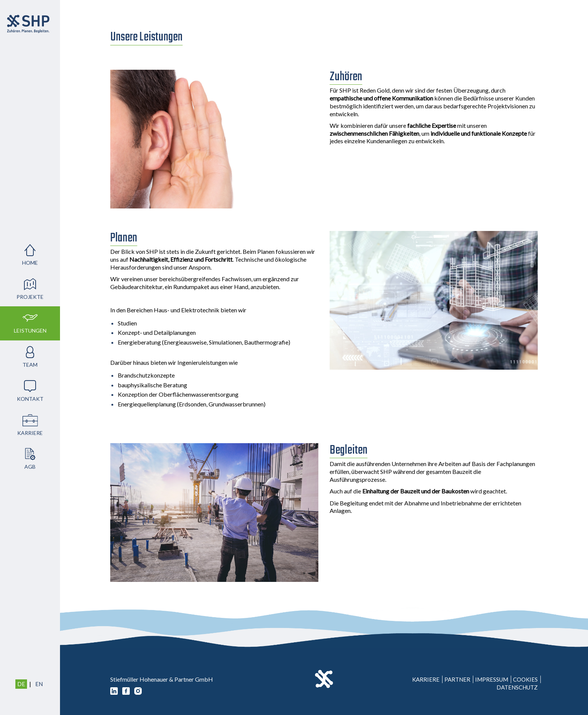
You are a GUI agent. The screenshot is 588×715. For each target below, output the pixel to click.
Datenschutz (517, 687)
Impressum (492, 679)
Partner (457, 679)
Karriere (30, 433)
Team (30, 365)
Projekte (30, 297)
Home (30, 263)
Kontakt (30, 399)
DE (21, 684)
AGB (30, 467)
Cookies (525, 679)
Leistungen (30, 331)
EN (39, 684)
